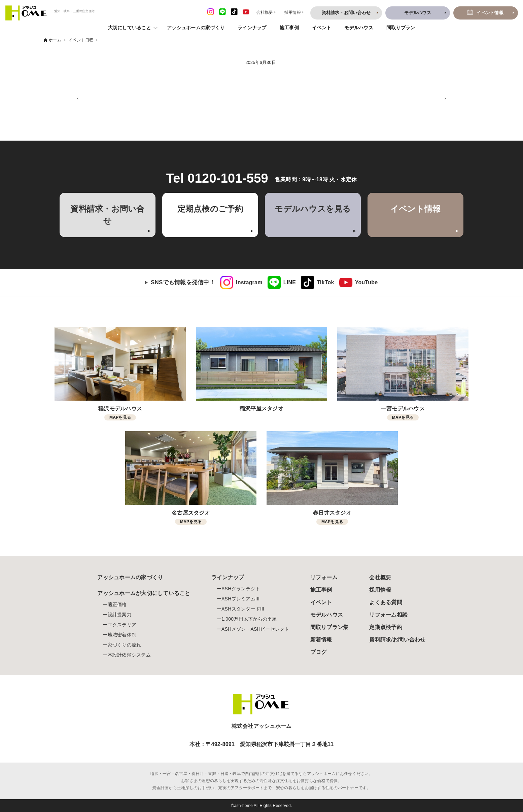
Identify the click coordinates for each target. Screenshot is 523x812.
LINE (290, 282)
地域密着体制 (122, 635)
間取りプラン (401, 28)
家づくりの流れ (125, 645)
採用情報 (380, 590)
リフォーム (324, 577)
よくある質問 (386, 602)
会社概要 (380, 577)
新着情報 (321, 640)
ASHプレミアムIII (240, 599)
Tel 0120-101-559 (217, 178)
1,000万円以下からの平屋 (249, 619)
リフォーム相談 (388, 615)
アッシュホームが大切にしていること (144, 593)
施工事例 (289, 28)
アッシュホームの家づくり (196, 28)
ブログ (319, 652)
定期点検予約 (386, 627)
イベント (322, 28)
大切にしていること (130, 28)
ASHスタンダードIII (243, 609)
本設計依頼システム (129, 655)
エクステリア (122, 625)
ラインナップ (252, 28)
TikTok (325, 282)
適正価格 (117, 604)
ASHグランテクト (241, 589)
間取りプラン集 (329, 627)
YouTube (367, 282)
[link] (241, 283)
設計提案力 (120, 615)
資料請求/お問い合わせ (397, 640)
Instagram (249, 282)
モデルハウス (359, 28)
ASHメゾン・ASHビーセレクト (255, 629)
